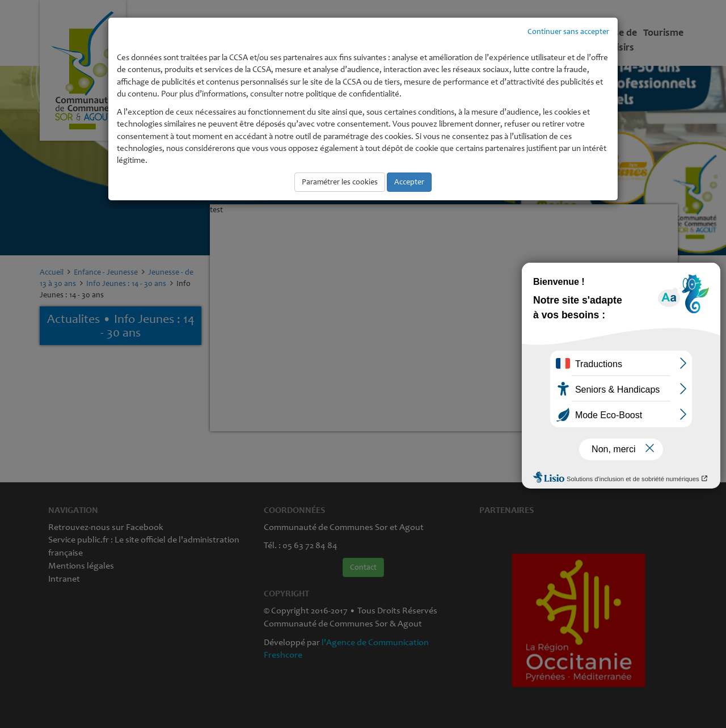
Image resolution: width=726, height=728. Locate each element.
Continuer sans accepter (568, 31)
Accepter (409, 182)
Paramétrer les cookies (340, 182)
